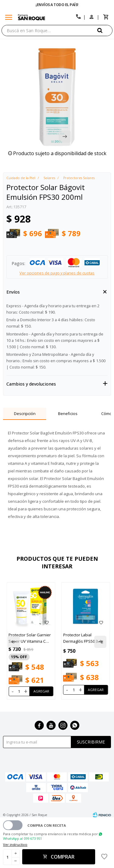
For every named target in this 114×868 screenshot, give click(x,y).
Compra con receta (47, 825)
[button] (105, 30)
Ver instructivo (15, 844)
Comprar (63, 857)
